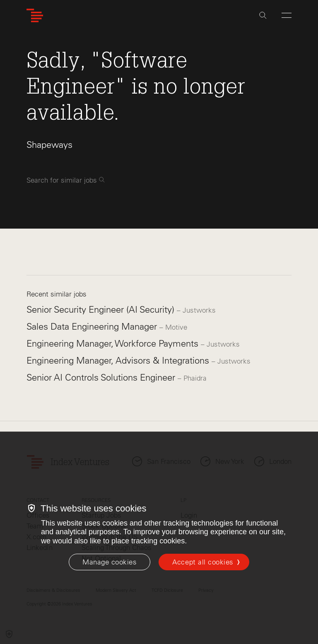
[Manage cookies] (110, 562)
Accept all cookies (203, 562)
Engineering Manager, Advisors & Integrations (119, 361)
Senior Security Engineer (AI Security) (102, 310)
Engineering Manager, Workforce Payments (114, 344)
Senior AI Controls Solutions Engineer (102, 377)
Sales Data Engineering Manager (93, 327)
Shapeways (49, 145)
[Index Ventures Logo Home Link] (35, 16)
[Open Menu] (287, 15)
